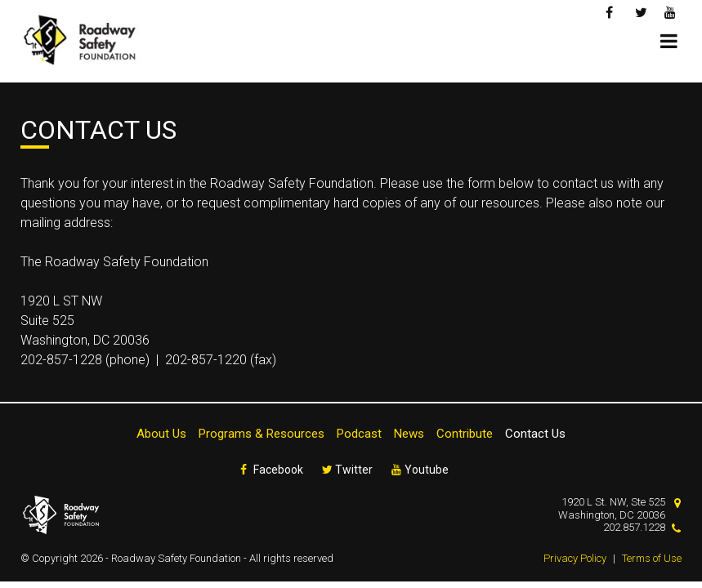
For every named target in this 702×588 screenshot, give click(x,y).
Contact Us (535, 434)
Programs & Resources (262, 434)
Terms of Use (652, 558)
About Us (161, 434)
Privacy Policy (575, 558)
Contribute (465, 434)
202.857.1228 (634, 527)
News (409, 434)
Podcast (359, 434)
